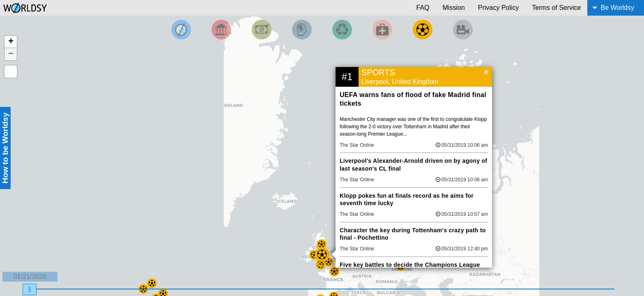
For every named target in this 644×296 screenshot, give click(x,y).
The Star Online (357, 145)
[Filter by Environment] (342, 30)
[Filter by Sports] (423, 30)
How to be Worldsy (5, 148)
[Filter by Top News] (181, 30)
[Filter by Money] (262, 30)
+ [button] (11, 42)
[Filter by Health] (382, 30)
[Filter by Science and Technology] (302, 30)
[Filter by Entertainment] (463, 30)
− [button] (11, 54)
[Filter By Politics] (221, 30)
